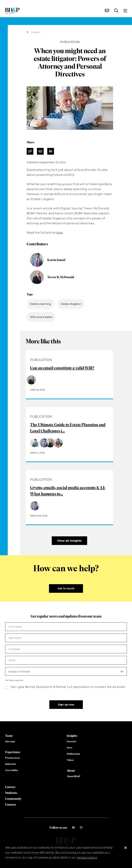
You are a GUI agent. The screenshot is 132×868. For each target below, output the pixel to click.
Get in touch (66, 588)
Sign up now (66, 705)
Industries (11, 764)
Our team (10, 741)
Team (9, 736)
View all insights (69, 541)
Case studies (12, 770)
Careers (10, 787)
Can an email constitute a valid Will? (62, 368)
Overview (72, 741)
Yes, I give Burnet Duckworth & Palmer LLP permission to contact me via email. (68, 687)
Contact (10, 805)
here (59, 233)
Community (13, 799)
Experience (13, 752)
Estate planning (40, 304)
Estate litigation (71, 304)
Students (11, 793)
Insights (36, 32)
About (71, 771)
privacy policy (87, 858)
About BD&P (73, 776)
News (70, 748)
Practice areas (12, 758)
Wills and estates (41, 317)
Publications (73, 754)
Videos (70, 760)
